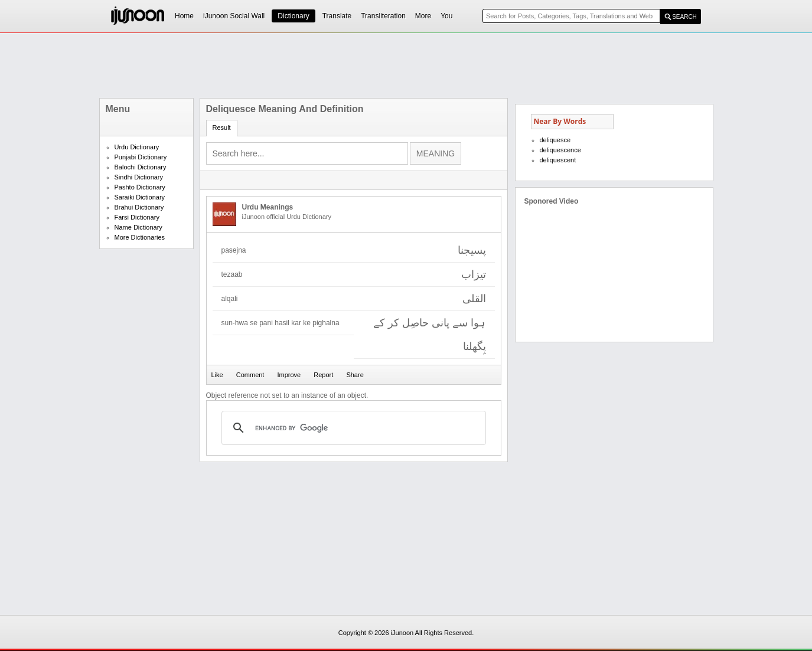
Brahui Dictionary (139, 207)
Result (222, 127)
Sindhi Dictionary (139, 177)
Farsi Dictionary (137, 217)
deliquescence (560, 150)
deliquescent (558, 160)
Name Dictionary (138, 227)
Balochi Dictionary (141, 167)
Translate (337, 16)
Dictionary (293, 16)
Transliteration (383, 16)
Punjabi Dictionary (141, 157)
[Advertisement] (406, 66)
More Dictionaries (140, 237)
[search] (352, 428)
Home (184, 16)
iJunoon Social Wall (234, 16)
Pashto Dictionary (140, 187)
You (446, 16)
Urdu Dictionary (137, 147)
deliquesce (555, 140)
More (423, 16)
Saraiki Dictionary (140, 197)
